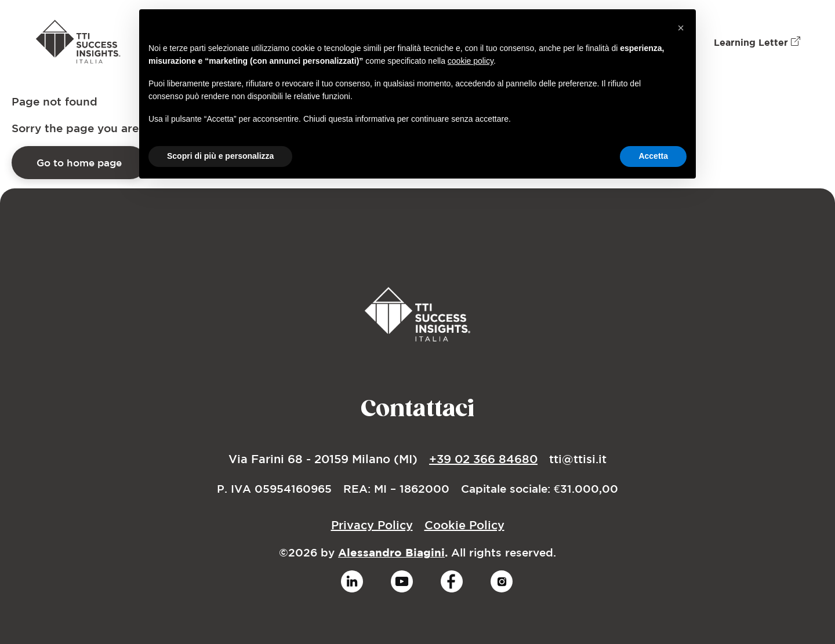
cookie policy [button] (471, 61)
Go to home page (79, 163)
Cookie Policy (464, 525)
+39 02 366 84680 (483, 459)
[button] (681, 28)
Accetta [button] (653, 156)
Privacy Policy (372, 525)
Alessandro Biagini (391, 552)
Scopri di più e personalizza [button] (220, 156)
